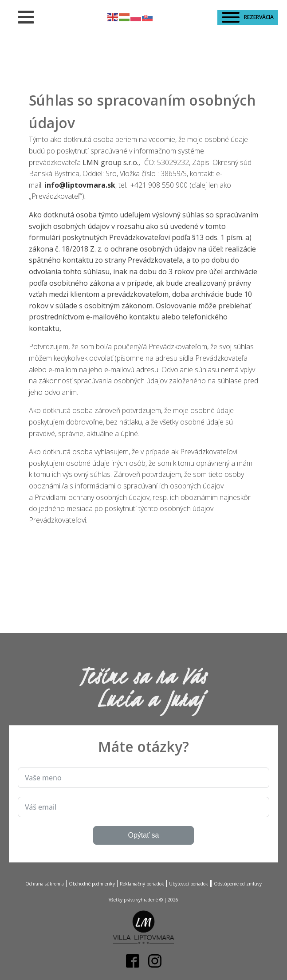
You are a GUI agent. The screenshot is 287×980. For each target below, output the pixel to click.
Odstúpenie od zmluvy (238, 884)
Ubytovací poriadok (189, 884)
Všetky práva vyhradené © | (143, 900)
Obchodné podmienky (92, 884)
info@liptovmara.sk (80, 185)
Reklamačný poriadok (142, 884)
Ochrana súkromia (45, 884)
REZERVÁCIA (248, 17)
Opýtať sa (143, 835)
